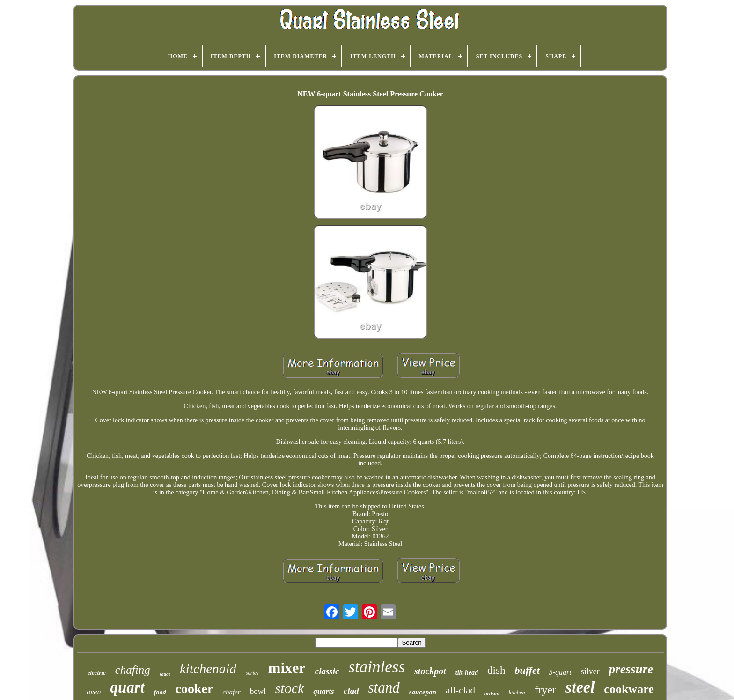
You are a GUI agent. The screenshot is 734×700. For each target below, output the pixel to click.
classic (327, 671)
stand (384, 688)
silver (590, 671)
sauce (165, 674)
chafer (231, 692)
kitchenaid (208, 669)
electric (97, 673)
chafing (133, 670)
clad (351, 691)
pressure (631, 669)
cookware (629, 689)
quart (127, 687)
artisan (492, 693)
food (160, 692)
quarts (323, 691)
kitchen (517, 693)
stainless (377, 667)
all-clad (460, 690)
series (252, 673)
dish (496, 670)
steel (580, 687)
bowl (258, 691)
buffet (527, 670)
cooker (194, 689)
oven (94, 692)
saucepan (423, 692)
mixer (287, 668)
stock (290, 688)
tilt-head (467, 673)
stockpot (430, 671)
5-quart (560, 672)
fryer (545, 690)
